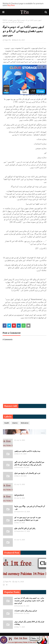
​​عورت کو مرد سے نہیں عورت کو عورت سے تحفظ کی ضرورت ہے (28, 519)
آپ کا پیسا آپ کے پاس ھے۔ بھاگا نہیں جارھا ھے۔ (30, 508)
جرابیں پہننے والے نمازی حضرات (26, 611)
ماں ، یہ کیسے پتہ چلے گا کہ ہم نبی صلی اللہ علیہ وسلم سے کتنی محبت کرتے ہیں (29, 601)
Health (7, 423)
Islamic (15, 423)
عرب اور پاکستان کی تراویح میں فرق (27, 473)
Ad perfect (19, 495)
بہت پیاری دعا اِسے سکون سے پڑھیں (27, 451)
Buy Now (11, 5)
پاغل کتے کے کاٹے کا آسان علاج (25, 528)
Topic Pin (8, 40)
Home (5, 20)
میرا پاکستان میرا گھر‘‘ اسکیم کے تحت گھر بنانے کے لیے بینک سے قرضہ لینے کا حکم (29, 463)
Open (25, 92)
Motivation (25, 423)
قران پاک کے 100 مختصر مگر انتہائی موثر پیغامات (29, 623)
